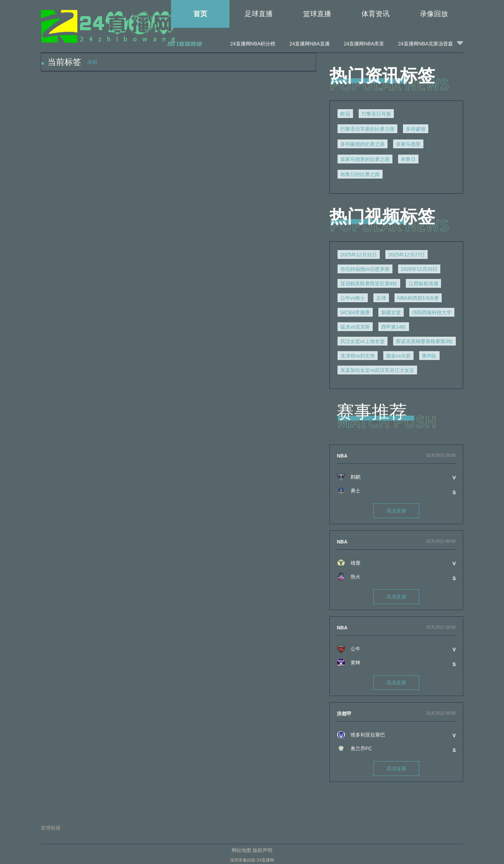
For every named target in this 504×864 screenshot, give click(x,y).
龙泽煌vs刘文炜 (358, 356)
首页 (200, 14)
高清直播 (396, 511)
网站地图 (241, 850)
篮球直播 (317, 14)
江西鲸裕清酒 (423, 284)
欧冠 (345, 114)
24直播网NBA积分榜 (253, 44)
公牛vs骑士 (353, 298)
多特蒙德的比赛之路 (363, 144)
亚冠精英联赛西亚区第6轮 (369, 284)
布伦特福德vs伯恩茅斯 (365, 269)
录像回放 (434, 14)
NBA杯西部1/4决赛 (418, 298)
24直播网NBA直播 (309, 44)
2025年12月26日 (419, 269)
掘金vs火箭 (398, 356)
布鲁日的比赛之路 (360, 174)
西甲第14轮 (394, 327)
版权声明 (263, 850)
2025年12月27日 (407, 255)
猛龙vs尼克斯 (355, 327)
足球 (381, 298)
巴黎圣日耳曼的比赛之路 (367, 129)
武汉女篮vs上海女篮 (363, 341)
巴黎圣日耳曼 (376, 114)
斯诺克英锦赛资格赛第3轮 (424, 341)
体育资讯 (376, 14)
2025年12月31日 (359, 255)
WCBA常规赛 (355, 312)
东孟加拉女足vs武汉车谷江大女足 (377, 370)
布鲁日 (408, 159)
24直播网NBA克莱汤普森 (426, 44)
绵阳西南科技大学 (432, 312)
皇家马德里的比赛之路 (365, 159)
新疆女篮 (391, 312)
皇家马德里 (408, 144)
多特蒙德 (416, 129)
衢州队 (429, 356)
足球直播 (259, 14)
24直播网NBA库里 (364, 44)
